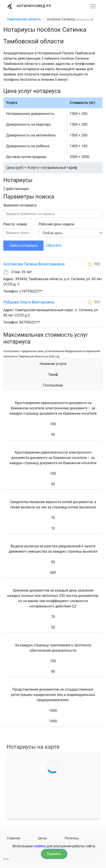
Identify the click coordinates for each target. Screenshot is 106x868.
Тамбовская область (24, 19)
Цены (42, 838)
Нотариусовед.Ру (34, 6)
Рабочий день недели (57, 224)
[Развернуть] (93, 6)
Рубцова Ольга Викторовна (29, 302)
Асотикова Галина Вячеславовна (34, 264)
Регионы (72, 838)
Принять (54, 854)
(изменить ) (85, 19)
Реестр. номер (15, 224)
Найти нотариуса (23, 246)
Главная (14, 838)
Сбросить (54, 245)
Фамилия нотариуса (20, 205)
